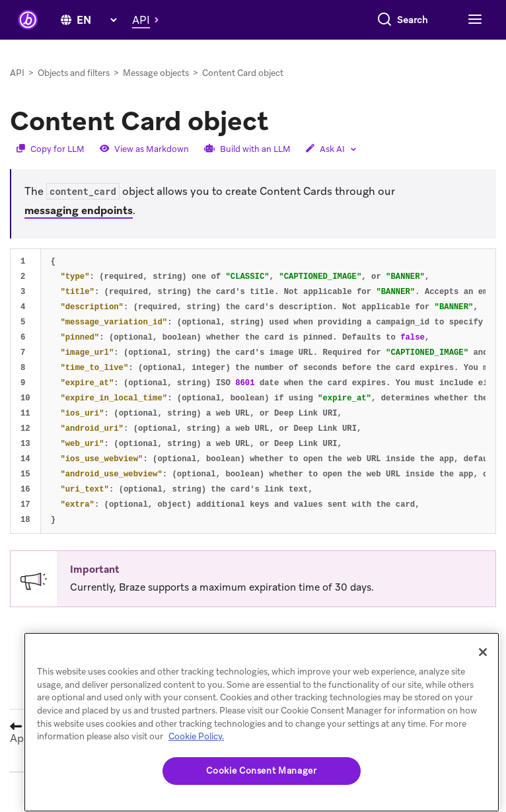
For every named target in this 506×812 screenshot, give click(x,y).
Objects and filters (74, 73)
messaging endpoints (79, 210)
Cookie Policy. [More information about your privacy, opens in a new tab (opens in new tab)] (196, 736)
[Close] (483, 652)
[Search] (274, 20)
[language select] (96, 20)
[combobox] (357, 20)
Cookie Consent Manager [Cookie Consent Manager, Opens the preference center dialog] (261, 771)
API (17, 73)
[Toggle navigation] (473, 20)
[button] (149, 20)
